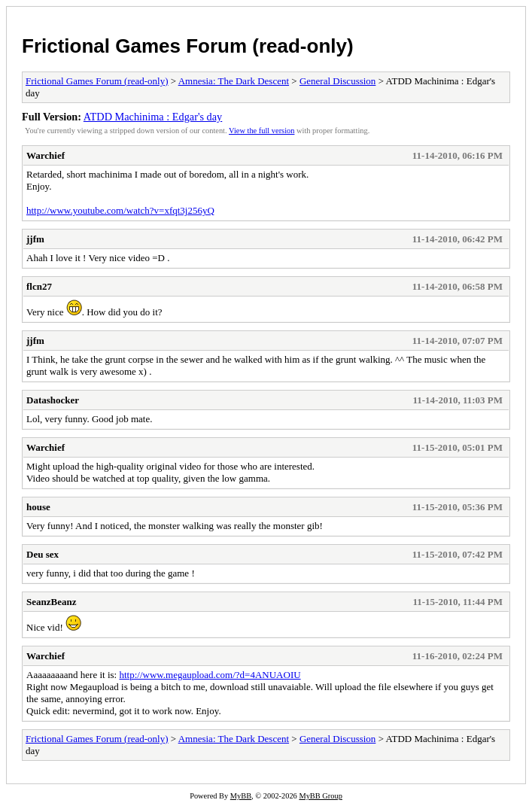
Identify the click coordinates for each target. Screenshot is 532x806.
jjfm (35, 239)
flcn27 (39, 286)
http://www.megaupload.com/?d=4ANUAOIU (210, 675)
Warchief (46, 155)
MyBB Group (320, 796)
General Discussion (337, 81)
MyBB (241, 796)
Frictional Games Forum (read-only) (188, 46)
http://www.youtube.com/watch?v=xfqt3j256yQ (120, 210)
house (38, 507)
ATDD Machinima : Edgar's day (153, 117)
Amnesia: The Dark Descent (234, 81)
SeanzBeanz (51, 602)
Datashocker (53, 400)
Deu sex (43, 554)
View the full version (261, 131)
